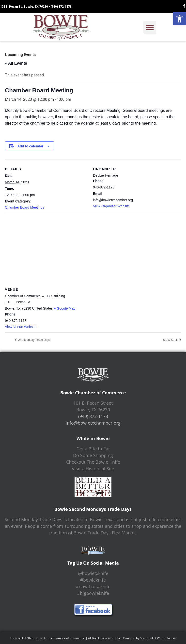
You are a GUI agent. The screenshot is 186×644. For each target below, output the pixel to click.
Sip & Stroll (171, 340)
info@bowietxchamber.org (93, 423)
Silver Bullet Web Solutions (158, 638)
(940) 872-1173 (61, 7)
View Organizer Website (111, 206)
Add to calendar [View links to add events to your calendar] (31, 146)
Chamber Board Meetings (25, 207)
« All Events (16, 63)
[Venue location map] (93, 249)
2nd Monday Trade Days (34, 340)
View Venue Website (21, 327)
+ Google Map (64, 308)
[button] (180, 19)
